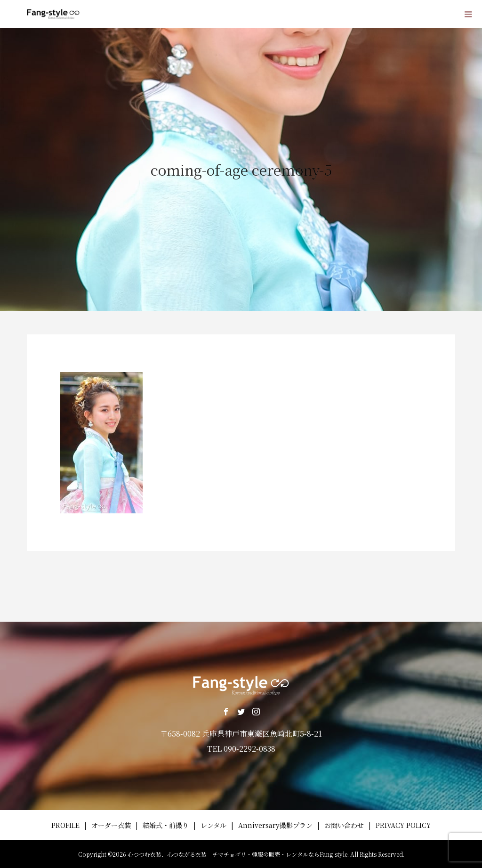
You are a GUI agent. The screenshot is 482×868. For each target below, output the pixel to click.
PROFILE (65, 825)
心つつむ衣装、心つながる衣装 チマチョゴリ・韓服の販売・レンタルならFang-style (237, 854)
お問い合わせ (344, 825)
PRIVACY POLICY (403, 825)
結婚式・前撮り (166, 825)
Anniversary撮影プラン (275, 825)
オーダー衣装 (111, 825)
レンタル (213, 825)
